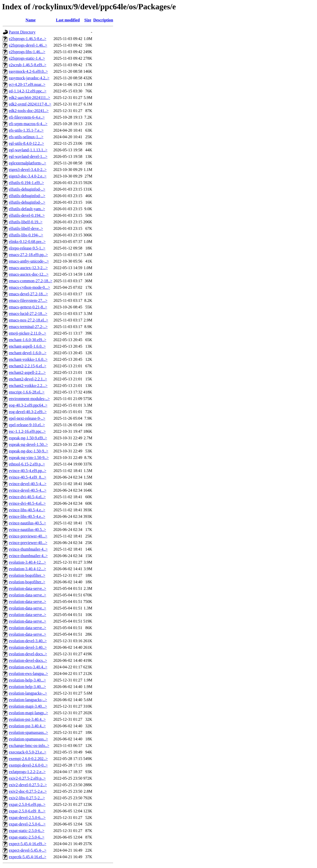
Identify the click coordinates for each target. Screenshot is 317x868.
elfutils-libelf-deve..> (26, 228)
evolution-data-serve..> (28, 588)
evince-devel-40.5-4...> (28, 484)
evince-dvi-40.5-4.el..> (27, 497)
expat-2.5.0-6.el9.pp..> (27, 804)
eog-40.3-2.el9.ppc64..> (28, 405)
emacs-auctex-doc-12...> (29, 274)
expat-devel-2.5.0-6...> (27, 818)
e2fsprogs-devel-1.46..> (28, 45)
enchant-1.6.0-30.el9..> (28, 340)
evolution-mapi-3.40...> (28, 706)
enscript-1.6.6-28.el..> (27, 392)
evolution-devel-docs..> (28, 654)
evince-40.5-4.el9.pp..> (28, 471)
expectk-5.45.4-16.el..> (28, 857)
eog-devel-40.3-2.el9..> (28, 412)
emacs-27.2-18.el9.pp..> (28, 255)
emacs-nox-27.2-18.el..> (29, 320)
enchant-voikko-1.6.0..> (28, 359)
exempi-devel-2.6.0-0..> (28, 765)
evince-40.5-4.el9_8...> (28, 477)
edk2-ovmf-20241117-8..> (30, 104)
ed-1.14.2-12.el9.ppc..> (28, 91)
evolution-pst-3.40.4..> (27, 719)
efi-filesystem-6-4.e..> (27, 117)
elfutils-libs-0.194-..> (26, 235)
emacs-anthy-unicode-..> (29, 261)
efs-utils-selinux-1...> (26, 137)
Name (31, 20)
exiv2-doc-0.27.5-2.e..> (28, 791)
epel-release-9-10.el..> (27, 425)
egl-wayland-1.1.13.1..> (28, 150)
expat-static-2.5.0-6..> (27, 831)
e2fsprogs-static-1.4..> (27, 58)
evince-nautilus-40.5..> (27, 523)
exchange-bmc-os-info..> (29, 746)
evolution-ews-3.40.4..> (28, 667)
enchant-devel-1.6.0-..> (28, 353)
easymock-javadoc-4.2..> (29, 78)
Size (88, 20)
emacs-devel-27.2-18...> (28, 294)
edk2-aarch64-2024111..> (29, 98)
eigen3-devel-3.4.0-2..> (28, 170)
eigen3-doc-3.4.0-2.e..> (28, 176)
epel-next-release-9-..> (27, 418)
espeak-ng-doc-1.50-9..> (29, 451)
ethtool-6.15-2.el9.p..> (27, 464)
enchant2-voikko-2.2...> (28, 386)
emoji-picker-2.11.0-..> (28, 333)
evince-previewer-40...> (28, 536)
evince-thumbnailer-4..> (28, 549)
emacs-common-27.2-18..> (31, 281)
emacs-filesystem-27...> (28, 300)
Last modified (68, 20)
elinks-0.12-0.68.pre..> (27, 242)
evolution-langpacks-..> (28, 693)
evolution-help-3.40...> (27, 680)
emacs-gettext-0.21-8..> (28, 307)
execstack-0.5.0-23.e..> (28, 752)
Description (103, 20)
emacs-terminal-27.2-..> (28, 327)
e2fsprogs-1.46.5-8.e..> (28, 39)
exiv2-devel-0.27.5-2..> (28, 785)
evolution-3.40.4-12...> (27, 562)
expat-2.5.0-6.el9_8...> (27, 811)
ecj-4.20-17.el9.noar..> (27, 84)
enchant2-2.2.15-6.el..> (28, 366)
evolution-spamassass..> (28, 732)
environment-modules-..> (29, 399)
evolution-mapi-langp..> (28, 713)
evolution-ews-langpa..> (28, 674)
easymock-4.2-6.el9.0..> (28, 71)
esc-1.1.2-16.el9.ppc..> (27, 431)
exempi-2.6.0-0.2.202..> (28, 759)
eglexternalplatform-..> (28, 163)
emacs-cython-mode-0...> (29, 287)
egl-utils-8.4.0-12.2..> (26, 143)
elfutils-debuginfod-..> (27, 189)
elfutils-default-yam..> (27, 209)
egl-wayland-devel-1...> (28, 156)
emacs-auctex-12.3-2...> (28, 268)
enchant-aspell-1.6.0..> (27, 346)
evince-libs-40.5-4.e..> (27, 510)
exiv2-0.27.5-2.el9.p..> (27, 778)
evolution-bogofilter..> (27, 575)
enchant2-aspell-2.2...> (27, 372)
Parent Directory (22, 32)
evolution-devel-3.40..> (28, 641)
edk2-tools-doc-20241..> (29, 111)
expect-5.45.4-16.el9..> (28, 844)
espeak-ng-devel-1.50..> (28, 444)
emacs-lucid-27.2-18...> (28, 314)
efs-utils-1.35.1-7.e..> (26, 130)
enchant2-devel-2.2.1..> (28, 379)
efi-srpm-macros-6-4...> (28, 124)
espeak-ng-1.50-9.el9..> (28, 438)
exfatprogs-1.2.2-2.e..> (27, 772)
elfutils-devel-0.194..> (27, 215)
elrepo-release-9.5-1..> (27, 248)
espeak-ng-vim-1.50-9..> (29, 458)
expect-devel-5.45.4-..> (28, 850)
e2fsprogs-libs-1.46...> (27, 52)
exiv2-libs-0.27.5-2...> (27, 798)
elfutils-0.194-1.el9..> (26, 183)
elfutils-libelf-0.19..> (26, 222)
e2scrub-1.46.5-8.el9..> (28, 65)
